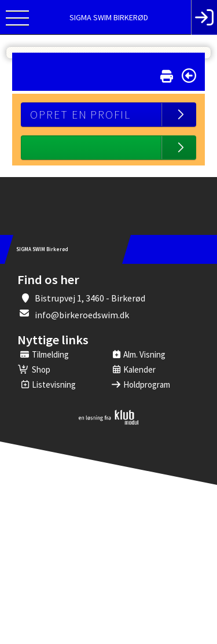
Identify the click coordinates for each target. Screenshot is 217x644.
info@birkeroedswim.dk (82, 315)
